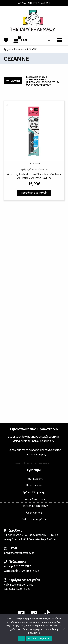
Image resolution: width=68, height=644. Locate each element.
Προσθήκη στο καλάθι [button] (34, 195)
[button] (50, 40)
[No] (63, 629)
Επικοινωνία (34, 486)
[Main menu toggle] (60, 40)
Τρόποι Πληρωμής (34, 492)
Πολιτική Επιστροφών (34, 506)
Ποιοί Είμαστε (34, 479)
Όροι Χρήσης (34, 513)
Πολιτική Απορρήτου (39, 639)
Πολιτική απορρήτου (34, 519)
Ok (21, 639)
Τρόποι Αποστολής (34, 499)
